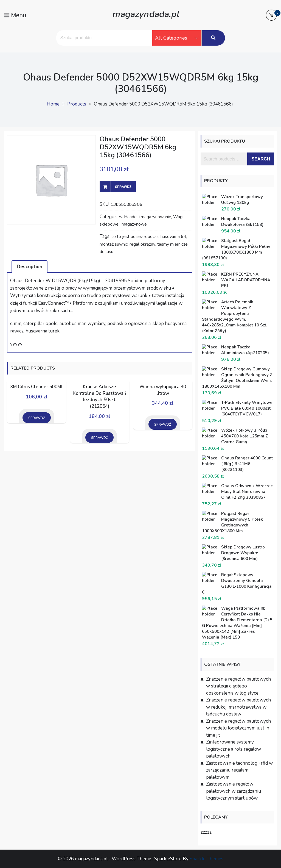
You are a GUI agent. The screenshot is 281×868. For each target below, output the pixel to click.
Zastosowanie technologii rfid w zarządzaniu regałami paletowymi (239, 770)
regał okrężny (142, 244)
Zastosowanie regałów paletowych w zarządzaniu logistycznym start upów (234, 791)
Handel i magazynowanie (148, 217)
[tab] (29, 267)
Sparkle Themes (206, 859)
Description (29, 267)
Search (261, 159)
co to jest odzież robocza (135, 237)
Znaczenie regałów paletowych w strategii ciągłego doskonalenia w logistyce (238, 686)
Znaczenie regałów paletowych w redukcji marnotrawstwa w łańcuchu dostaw (238, 707)
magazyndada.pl (146, 14)
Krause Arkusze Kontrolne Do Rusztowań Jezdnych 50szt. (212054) (99, 396)
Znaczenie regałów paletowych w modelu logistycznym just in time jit (238, 728)
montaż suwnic (114, 244)
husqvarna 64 (173, 237)
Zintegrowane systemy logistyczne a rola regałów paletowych (234, 749)
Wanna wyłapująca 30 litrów (163, 390)
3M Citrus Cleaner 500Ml (36, 387)
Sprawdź (123, 187)
